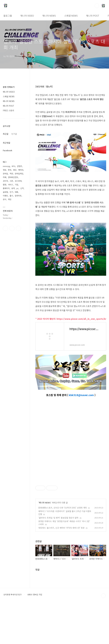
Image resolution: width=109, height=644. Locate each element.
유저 (13, 188)
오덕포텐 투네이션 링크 (12, 634)
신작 (22, 188)
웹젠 (5, 185)
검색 (97, 6)
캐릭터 (21, 170)
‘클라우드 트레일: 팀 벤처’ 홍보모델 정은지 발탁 (58, 557)
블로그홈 (8, 16)
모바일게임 (19, 174)
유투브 (18, 228)
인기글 (14, 134)
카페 (5, 177)
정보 (5, 170)
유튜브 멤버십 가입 (35, 634)
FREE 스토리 (8, 110)
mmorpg (6, 166)
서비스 (11, 185)
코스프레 (18, 181)
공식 (5, 199)
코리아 (5, 181)
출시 (11, 196)
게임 (10, 199)
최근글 (6, 134)
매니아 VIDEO (27, 16)
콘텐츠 (20, 166)
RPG (14, 166)
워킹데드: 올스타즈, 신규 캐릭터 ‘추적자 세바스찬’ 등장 (61, 567)
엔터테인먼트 (13, 177)
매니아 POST (93, 16)
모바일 (5, 174)
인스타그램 (12, 228)
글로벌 (5, 192)
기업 (16, 185)
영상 (15, 170)
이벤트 (5, 196)
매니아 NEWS (49, 16)
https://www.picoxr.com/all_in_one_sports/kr (81, 319)
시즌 (11, 181)
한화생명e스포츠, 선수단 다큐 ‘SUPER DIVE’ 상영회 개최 (63, 547)
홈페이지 (6, 188)
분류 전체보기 (9, 87)
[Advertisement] (71, 498)
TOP (103, 635)
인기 (11, 192)
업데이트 (18, 196)
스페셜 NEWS (71, 16)
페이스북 (5, 228)
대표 (16, 192)
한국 (10, 170)
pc (18, 188)
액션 (11, 174)
